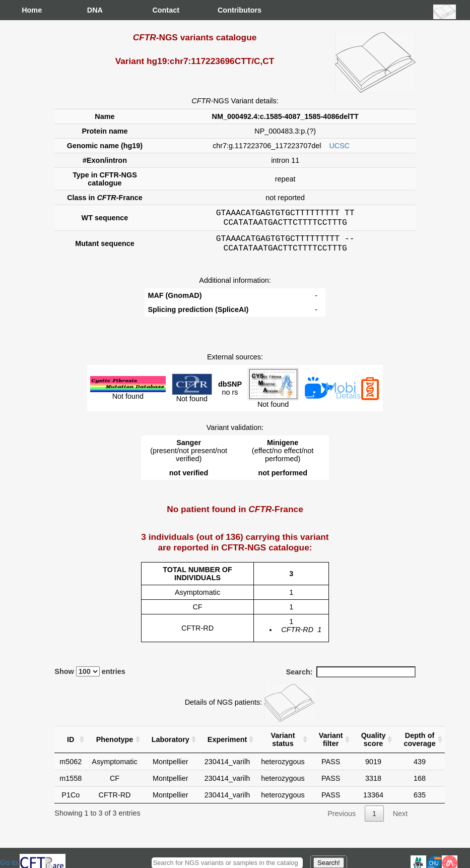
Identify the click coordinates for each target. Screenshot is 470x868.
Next (400, 820)
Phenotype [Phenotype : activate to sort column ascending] (115, 746)
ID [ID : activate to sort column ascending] (71, 746)
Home (32, 10)
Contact (162, 10)
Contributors (228, 10)
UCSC (339, 146)
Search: (351, 678)
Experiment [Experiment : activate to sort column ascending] (227, 746)
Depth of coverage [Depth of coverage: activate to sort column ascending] (419, 746)
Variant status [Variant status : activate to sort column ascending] (283, 746)
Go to (33, 862)
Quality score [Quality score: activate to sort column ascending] (374, 746)
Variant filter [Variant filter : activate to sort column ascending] (331, 746)
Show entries (90, 677)
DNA (95, 10)
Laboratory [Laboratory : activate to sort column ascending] (171, 746)
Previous (342, 820)
